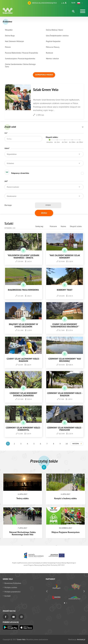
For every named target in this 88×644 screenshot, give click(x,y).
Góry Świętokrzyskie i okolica (57, 36)
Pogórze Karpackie (53, 41)
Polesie (8, 47)
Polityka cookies (11, 587)
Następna (76, 444)
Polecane (53, 226)
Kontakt (8, 596)
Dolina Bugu (10, 36)
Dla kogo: (8, 205)
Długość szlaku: (52, 137)
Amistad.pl (81, 639)
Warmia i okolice (52, 58)
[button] (80, 3)
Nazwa (63, 226)
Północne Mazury (53, 47)
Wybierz (48, 205)
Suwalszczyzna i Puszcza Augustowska (20, 58)
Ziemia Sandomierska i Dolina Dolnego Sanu (20, 65)
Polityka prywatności (12, 592)
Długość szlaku (76, 226)
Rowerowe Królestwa (13, 583)
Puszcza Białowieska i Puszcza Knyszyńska (21, 53)
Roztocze (49, 53)
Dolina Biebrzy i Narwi (54, 30)
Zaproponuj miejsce (44, 75)
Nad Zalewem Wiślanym (14, 41)
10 (67, 444)
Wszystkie (9, 30)
